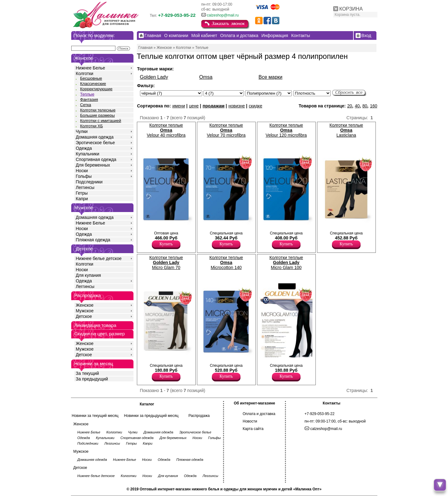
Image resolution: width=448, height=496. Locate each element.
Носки (82, 171)
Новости (250, 421)
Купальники (88, 154)
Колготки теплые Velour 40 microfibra (166, 130)
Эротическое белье (96, 143)
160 (373, 106)
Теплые (87, 94)
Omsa (206, 77)
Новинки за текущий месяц (95, 416)
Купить (166, 244)
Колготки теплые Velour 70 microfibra (226, 130)
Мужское (85, 311)
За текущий (88, 373)
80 (365, 106)
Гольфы (84, 176)
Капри (82, 199)
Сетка (86, 105)
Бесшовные (91, 78)
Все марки (271, 77)
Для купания (89, 275)
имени (179, 106)
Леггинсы (85, 187)
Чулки (82, 131)
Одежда (84, 148)
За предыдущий (92, 379)
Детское (85, 249)
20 (350, 106)
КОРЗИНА (351, 9)
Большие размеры (98, 115)
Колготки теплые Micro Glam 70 (166, 262)
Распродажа (199, 416)
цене (194, 106)
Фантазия (89, 99)
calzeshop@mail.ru (223, 15)
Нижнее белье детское (99, 258)
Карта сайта (253, 429)
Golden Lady (154, 77)
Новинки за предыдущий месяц (151, 416)
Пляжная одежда (93, 240)
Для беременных (93, 165)
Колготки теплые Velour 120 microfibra (286, 130)
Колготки (85, 73)
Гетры (82, 193)
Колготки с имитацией (101, 121)
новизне (237, 106)
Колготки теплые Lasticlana (346, 130)
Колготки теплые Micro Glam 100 (286, 262)
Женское (85, 305)
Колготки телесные (98, 110)
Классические (93, 84)
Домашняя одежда (95, 137)
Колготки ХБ (92, 126)
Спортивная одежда (96, 159)
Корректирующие (96, 89)
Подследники (89, 182)
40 (357, 106)
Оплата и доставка (259, 414)
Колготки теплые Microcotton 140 (226, 262)
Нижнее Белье (91, 68)
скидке (256, 106)
